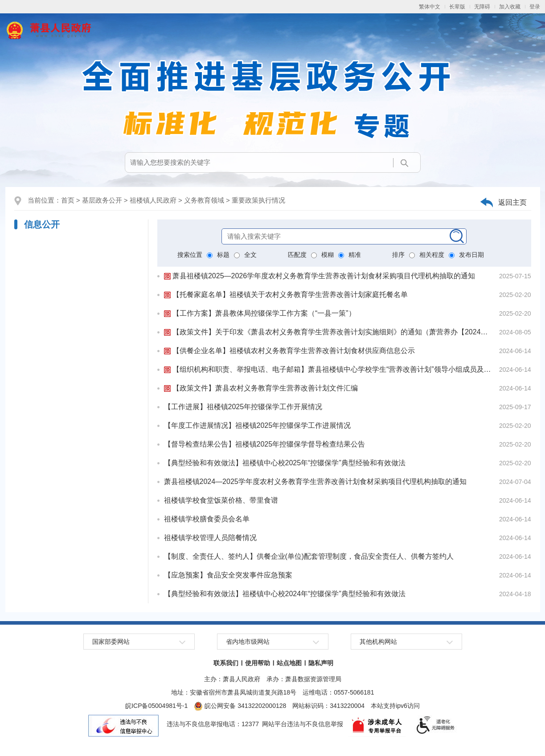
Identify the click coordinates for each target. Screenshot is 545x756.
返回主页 (512, 202)
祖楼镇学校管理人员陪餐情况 (210, 538)
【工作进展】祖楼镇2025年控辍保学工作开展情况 (243, 407)
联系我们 (226, 663)
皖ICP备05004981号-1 (156, 706)
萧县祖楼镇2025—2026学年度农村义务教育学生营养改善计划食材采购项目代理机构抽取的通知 (320, 276)
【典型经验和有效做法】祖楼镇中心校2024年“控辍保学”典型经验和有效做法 (285, 594)
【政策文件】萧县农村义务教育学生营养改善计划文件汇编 (261, 388)
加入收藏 (510, 7)
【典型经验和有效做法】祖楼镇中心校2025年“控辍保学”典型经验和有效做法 (285, 463)
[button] (457, 7)
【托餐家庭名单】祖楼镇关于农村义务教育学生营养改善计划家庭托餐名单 (286, 295)
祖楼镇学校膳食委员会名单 (207, 519)
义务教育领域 (204, 200)
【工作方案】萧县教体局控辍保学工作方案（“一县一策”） (260, 313)
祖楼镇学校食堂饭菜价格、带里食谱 (221, 500)
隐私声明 (321, 663)
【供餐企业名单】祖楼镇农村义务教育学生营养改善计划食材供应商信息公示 (289, 351)
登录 (535, 7)
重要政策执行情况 (258, 200)
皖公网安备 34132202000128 (240, 706)
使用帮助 (258, 663)
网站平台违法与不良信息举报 (303, 724)
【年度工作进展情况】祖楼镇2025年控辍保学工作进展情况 (258, 425)
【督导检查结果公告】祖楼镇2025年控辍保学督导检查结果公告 (265, 444)
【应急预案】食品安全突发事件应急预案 (228, 575)
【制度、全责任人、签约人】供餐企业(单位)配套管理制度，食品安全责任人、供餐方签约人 (309, 556)
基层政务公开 (102, 200)
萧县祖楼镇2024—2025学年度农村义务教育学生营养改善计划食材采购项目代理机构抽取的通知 (315, 482)
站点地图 (289, 663)
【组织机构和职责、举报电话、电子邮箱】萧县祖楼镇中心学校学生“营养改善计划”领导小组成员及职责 (329, 369)
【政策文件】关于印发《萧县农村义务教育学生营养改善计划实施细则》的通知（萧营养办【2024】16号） (329, 332)
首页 (68, 200)
